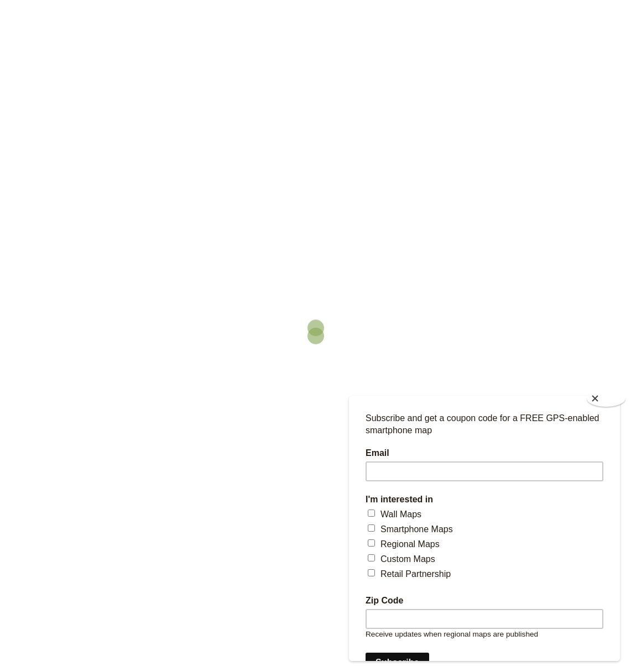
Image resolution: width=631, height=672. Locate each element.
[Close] (606, 398)
